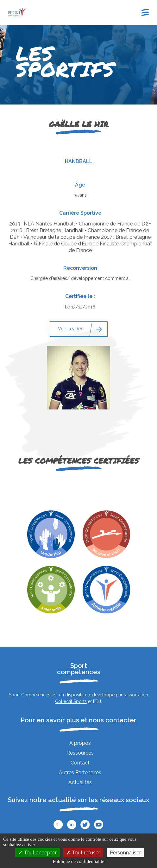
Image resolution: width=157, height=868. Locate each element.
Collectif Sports (71, 701)
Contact (80, 763)
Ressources (80, 753)
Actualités (80, 782)
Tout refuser (83, 853)
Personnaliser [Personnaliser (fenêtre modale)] (125, 853)
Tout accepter (38, 853)
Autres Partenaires (80, 773)
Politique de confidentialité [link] (78, 861)
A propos (80, 743)
